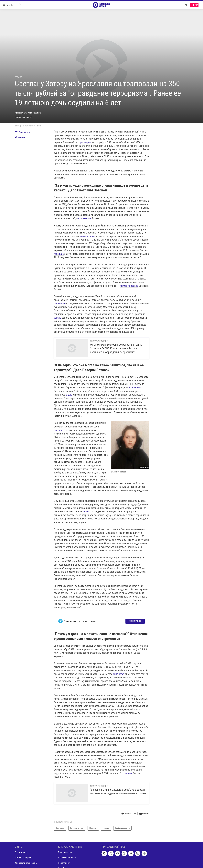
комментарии (87, 236)
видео (69, 395)
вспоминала (85, 218)
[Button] (22, 133)
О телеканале (21, 852)
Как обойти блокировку (26, 863)
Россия (18, 77)
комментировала (129, 286)
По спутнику (64, 863)
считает (58, 430)
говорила (59, 254)
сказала (128, 773)
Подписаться (135, 621)
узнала (58, 318)
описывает (119, 674)
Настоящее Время (23, 117)
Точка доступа (65, 852)
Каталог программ (23, 858)
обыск (86, 512)
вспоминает (135, 387)
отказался (59, 303)
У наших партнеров (67, 858)
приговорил (85, 142)
